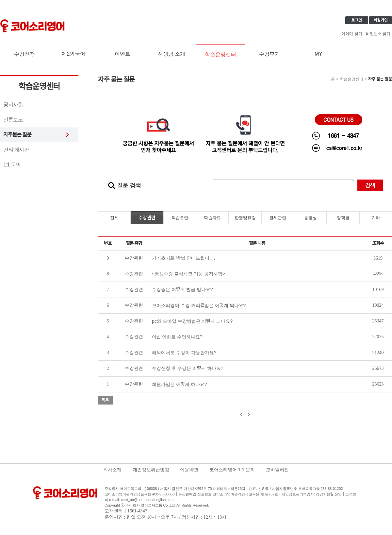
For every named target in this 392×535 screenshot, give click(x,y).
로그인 (357, 20)
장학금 (343, 218)
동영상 (310, 218)
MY (318, 54)
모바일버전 (277, 470)
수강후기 (269, 54)
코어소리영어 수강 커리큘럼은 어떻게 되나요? (199, 305)
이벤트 (122, 54)
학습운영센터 (220, 54)
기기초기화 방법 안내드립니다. (184, 258)
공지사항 (13, 104)
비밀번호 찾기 (378, 34)
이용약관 (189, 470)
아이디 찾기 (352, 34)
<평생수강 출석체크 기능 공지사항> (188, 274)
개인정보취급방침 (151, 470)
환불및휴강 (245, 218)
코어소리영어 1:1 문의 (232, 470)
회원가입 (381, 20)
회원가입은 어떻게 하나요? (180, 384)
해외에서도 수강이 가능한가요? (184, 353)
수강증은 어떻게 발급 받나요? (182, 289)
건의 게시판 (16, 150)
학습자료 (212, 218)
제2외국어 (74, 54)
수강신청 (24, 54)
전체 (114, 218)
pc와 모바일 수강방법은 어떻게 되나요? (192, 321)
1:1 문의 (12, 165)
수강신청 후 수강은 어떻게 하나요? (188, 368)
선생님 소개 (171, 54)
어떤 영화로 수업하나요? (177, 337)
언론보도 (13, 120)
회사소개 (112, 470)
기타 (376, 218)
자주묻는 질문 (17, 135)
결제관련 (278, 218)
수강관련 (147, 218)
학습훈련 (180, 218)
